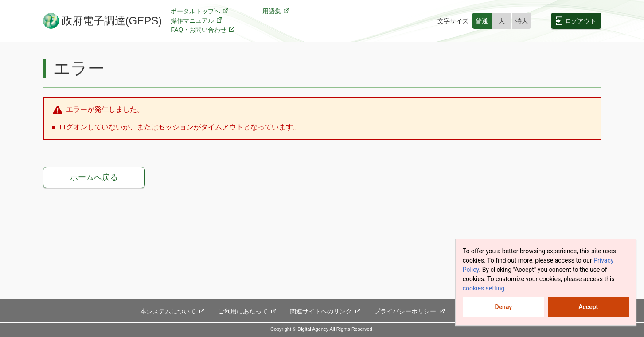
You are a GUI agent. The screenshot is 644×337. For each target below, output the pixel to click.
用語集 (276, 11)
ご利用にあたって (247, 312)
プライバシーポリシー (410, 312)
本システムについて (172, 312)
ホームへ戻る (94, 177)
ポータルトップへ (200, 11)
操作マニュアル (197, 21)
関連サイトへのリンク (325, 312)
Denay (503, 307)
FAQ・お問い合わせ (203, 30)
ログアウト (581, 21)
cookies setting (484, 288)
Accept (588, 307)
